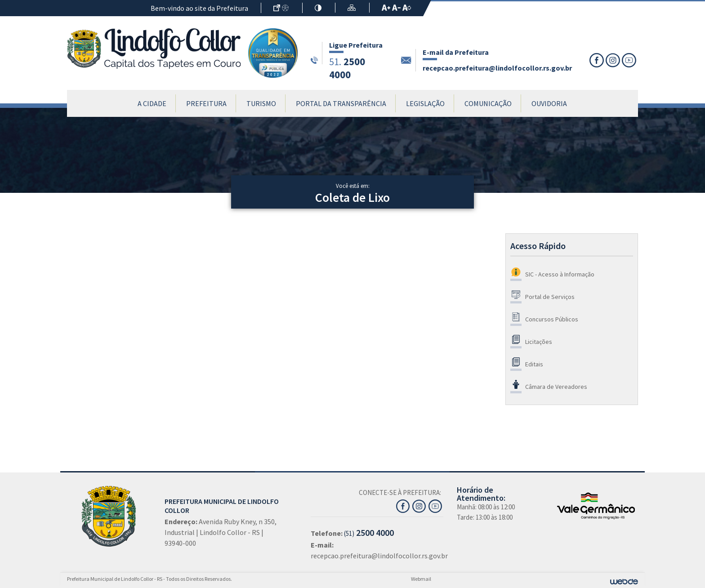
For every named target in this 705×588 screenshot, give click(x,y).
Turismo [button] (261, 103)
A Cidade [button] (152, 103)
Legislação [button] (425, 103)
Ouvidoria (549, 103)
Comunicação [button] (488, 103)
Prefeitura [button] (206, 103)
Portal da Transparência (341, 103)
